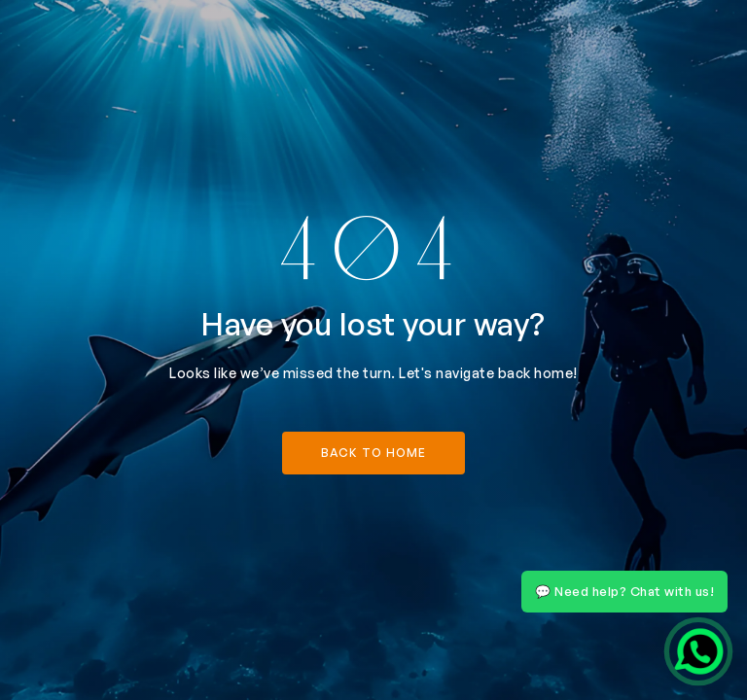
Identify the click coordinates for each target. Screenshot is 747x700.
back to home (373, 453)
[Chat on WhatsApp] (698, 651)
